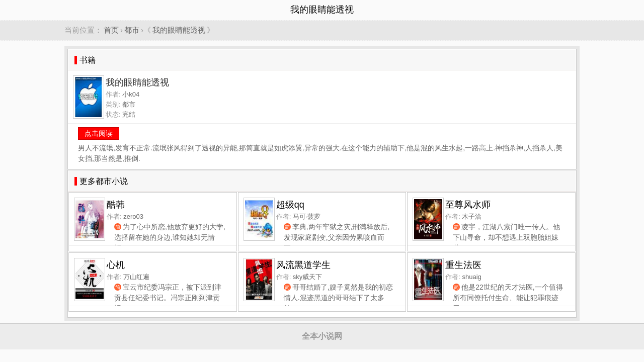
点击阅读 (99, 133)
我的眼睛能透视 (179, 30)
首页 (111, 30)
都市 (132, 30)
